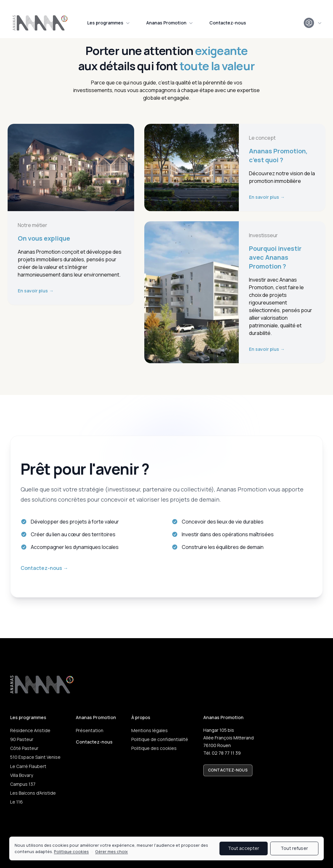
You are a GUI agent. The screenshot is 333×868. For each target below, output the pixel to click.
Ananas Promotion (170, 23)
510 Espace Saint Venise (35, 757)
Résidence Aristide (30, 730)
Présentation (90, 730)
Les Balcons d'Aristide (33, 793)
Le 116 (16, 802)
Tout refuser (294, 848)
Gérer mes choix (111, 851)
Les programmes (109, 23)
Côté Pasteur (24, 748)
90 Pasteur (22, 739)
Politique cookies (71, 851)
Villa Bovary (22, 775)
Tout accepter (244, 848)
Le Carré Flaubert (28, 766)
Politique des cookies (154, 748)
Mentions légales (150, 730)
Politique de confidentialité (160, 739)
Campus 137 (23, 784)
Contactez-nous (228, 23)
